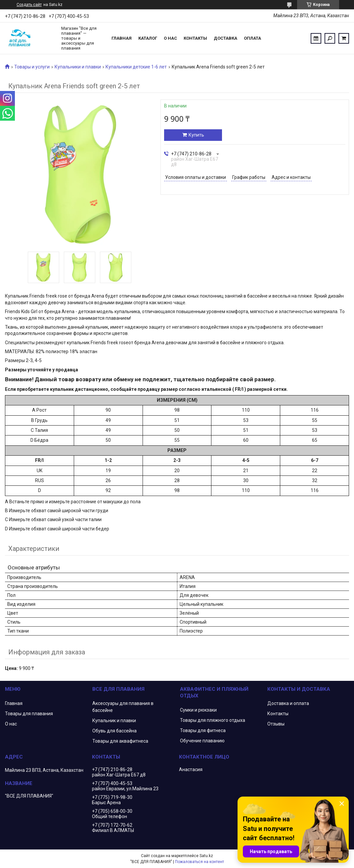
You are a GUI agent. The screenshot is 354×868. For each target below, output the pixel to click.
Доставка (225, 38)
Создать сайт (29, 5)
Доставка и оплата (288, 703)
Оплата (252, 38)
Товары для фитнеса (203, 730)
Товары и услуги (32, 67)
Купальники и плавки (78, 67)
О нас (170, 38)
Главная (122, 38)
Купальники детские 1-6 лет (136, 67)
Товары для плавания (29, 714)
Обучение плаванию (202, 741)
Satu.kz (206, 856)
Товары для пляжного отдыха (213, 720)
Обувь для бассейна (114, 731)
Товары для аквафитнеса (120, 741)
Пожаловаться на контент (199, 862)
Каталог (148, 38)
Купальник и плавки (114, 721)
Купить (196, 135)
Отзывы (276, 724)
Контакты (195, 38)
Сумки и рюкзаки (198, 710)
